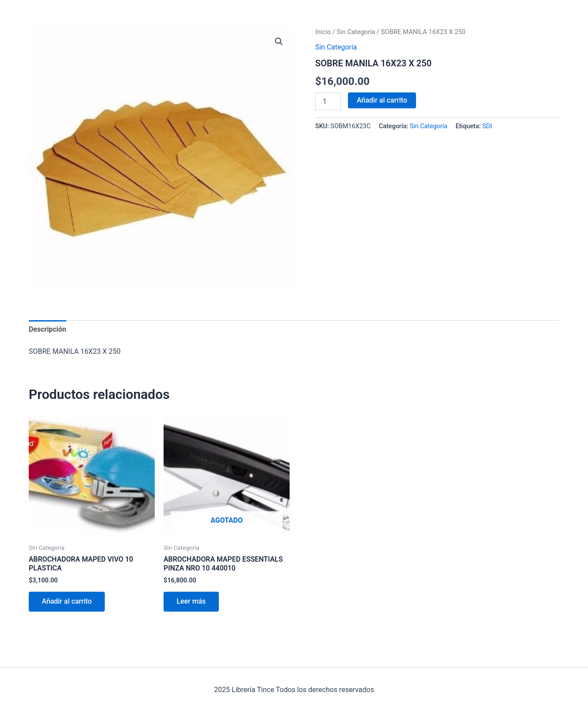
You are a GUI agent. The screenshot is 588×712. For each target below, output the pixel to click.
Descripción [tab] (48, 329)
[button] (279, 42)
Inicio (323, 32)
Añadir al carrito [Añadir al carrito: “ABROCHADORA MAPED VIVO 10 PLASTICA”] (67, 602)
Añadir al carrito (382, 100)
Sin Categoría (356, 32)
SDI (487, 126)
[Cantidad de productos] (328, 101)
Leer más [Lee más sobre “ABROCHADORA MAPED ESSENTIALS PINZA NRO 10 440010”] (191, 602)
